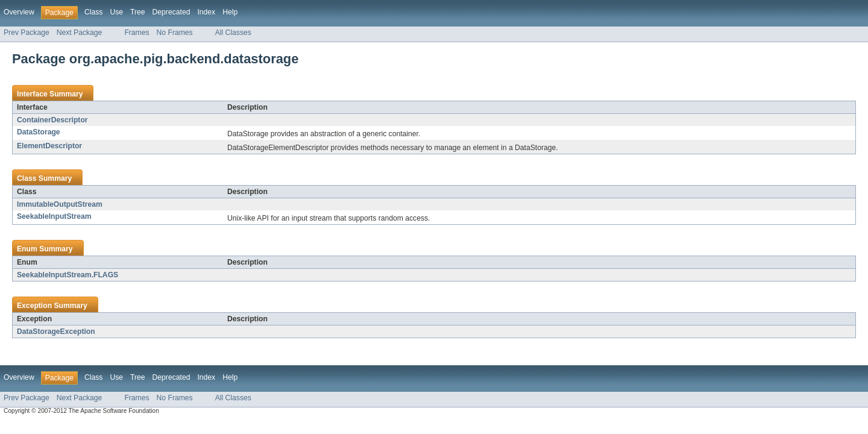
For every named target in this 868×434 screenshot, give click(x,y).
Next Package (80, 33)
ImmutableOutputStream (60, 204)
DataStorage (39, 132)
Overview (19, 12)
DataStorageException (56, 332)
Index (206, 12)
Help (230, 12)
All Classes (233, 33)
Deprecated (171, 12)
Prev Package (27, 33)
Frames (137, 33)
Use (116, 12)
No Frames (175, 33)
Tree (138, 12)
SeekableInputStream (54, 216)
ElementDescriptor (49, 146)
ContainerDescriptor (52, 120)
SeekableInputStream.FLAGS (68, 275)
